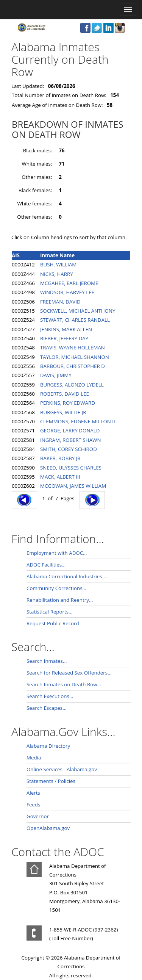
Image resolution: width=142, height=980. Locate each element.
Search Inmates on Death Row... (64, 684)
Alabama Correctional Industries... (66, 576)
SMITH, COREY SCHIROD (69, 449)
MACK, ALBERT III (60, 477)
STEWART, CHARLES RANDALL (75, 320)
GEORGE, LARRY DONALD (70, 431)
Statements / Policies (51, 781)
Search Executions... (50, 696)
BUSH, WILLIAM (58, 265)
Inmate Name (57, 255)
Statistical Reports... (50, 612)
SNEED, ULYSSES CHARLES (71, 468)
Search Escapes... (47, 708)
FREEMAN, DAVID (60, 302)
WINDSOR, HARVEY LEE (67, 292)
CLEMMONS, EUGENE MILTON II (78, 421)
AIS (16, 255)
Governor (38, 816)
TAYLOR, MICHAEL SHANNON (75, 357)
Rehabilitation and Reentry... (60, 600)
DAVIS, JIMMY (56, 375)
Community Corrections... (56, 588)
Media (34, 758)
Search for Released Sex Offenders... (69, 673)
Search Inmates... (47, 661)
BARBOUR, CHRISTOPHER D (73, 366)
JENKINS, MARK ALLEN (66, 329)
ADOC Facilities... (46, 565)
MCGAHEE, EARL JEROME (69, 283)
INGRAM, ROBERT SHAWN (71, 440)
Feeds (33, 805)
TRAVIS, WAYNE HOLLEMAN (73, 348)
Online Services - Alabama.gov (62, 769)
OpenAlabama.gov (48, 828)
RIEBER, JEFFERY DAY (64, 338)
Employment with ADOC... (57, 553)
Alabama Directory (48, 746)
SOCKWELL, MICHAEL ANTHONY (78, 311)
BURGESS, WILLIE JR (63, 412)
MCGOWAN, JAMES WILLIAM (73, 486)
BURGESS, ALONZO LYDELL (72, 385)
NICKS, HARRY (57, 274)
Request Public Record (53, 623)
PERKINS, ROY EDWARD (68, 403)
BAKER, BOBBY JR (60, 458)
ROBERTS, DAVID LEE (65, 394)
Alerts (33, 793)
